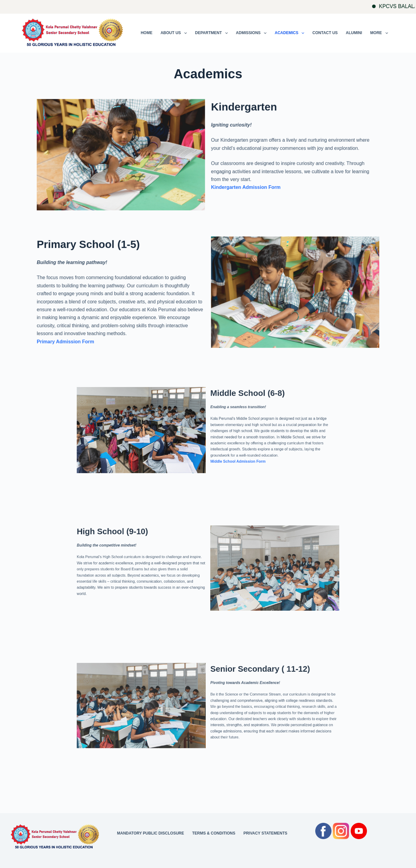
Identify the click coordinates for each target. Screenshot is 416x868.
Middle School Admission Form (224, 447)
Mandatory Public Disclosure (150, 833)
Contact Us (325, 33)
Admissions (253, 33)
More (380, 33)
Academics (291, 33)
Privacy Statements (265, 833)
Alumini (354, 33)
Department (213, 33)
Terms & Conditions (214, 833)
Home (147, 33)
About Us (175, 33)
